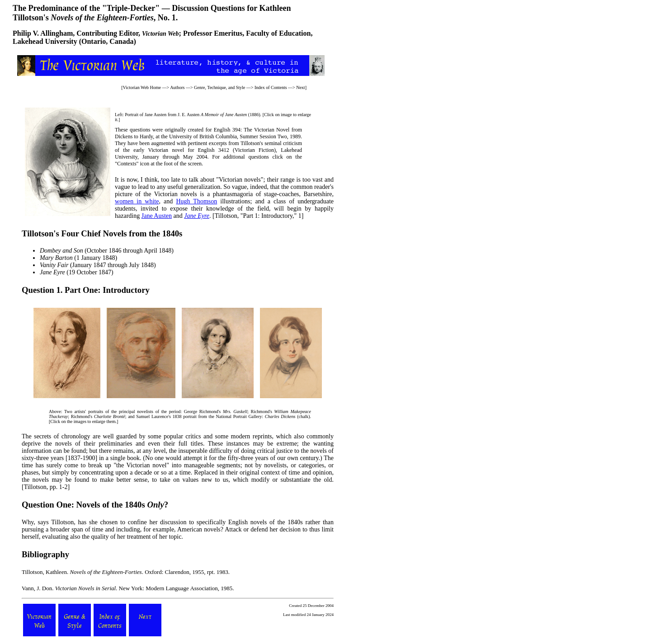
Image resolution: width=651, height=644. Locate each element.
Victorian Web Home (142, 87)
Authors (177, 87)
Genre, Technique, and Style (219, 87)
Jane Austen (157, 216)
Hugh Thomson (196, 201)
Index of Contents (271, 87)
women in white (137, 201)
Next (300, 87)
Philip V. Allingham (43, 33)
